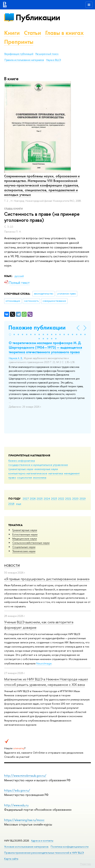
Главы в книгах (64, 33)
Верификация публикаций (19, 54)
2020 (75, 499)
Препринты (19, 42)
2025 (40, 499)
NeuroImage (44, 663)
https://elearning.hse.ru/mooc (24, 820)
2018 (11, 504)
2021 (68, 499)
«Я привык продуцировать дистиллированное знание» (47, 579)
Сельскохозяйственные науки (31, 543)
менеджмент (72, 473)
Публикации (38, 17)
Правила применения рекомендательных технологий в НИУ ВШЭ (44, 853)
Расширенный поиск (47, 54)
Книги (12, 33)
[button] (10, 334)
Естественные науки (25, 534)
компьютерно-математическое (28, 473)
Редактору (86, 864)
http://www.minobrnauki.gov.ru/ (25, 776)
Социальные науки (24, 547)
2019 (83, 499)
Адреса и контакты (42, 841)
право (12, 477)
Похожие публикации (37, 328)
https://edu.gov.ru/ (17, 790)
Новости (12, 566)
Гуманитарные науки (25, 530)
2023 (54, 499)
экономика (40, 477)
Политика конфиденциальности (70, 847)
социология (24, 477)
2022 (61, 499)
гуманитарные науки (21, 469)
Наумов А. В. (16, 358)
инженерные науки (46, 469)
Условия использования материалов (26, 847)
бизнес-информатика (22, 461)
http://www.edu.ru (16, 805)
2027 (26, 499)
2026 (33, 499)
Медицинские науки (25, 539)
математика (56, 473)
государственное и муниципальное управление (38, 465)
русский (19, 276)
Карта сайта (11, 859)
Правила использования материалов (24, 60)
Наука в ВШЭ (53, 60)
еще (19, 504)
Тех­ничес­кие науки (24, 551)
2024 (47, 499)
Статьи (32, 33)
